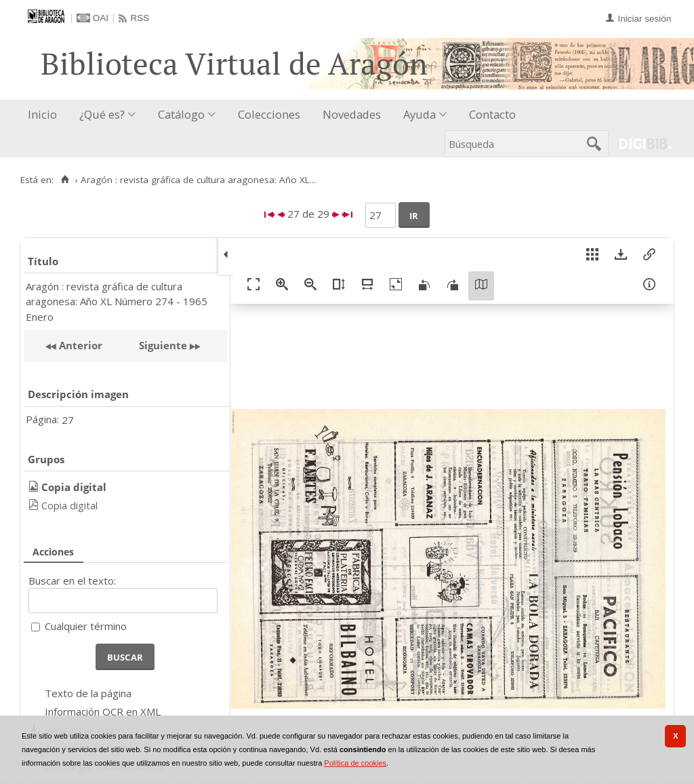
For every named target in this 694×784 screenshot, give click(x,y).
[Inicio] (65, 180)
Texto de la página (88, 693)
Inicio (42, 114)
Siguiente (163, 345)
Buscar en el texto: (72, 581)
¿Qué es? (102, 114)
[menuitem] (45, 115)
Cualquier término (86, 626)
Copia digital (69, 505)
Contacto (492, 114)
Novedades (352, 114)
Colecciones (269, 114)
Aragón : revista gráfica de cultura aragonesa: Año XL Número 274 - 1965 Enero (117, 301)
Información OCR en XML (103, 711)
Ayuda (420, 114)
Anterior (79, 345)
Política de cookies (355, 763)
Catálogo (181, 114)
